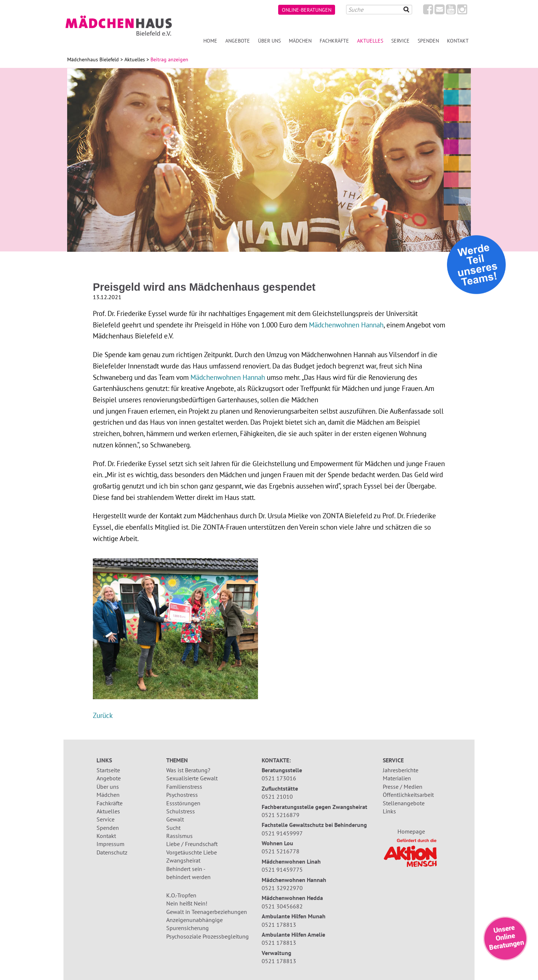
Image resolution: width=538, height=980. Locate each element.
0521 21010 (277, 796)
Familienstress (184, 787)
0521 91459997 (282, 833)
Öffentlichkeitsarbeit (408, 795)
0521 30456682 (282, 906)
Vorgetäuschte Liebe (192, 852)
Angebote (238, 41)
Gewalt (175, 819)
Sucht (173, 828)
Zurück (103, 715)
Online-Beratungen (307, 10)
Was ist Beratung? (188, 770)
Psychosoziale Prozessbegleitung (208, 936)
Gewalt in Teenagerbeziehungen (207, 912)
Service (400, 41)
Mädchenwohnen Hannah (346, 325)
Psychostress (182, 795)
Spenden (428, 41)
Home (210, 41)
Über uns (269, 41)
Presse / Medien (403, 787)
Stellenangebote (404, 803)
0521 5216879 (281, 815)
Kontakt (458, 41)
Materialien (397, 778)
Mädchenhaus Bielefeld (93, 59)
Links (389, 811)
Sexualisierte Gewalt (192, 778)
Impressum (110, 844)
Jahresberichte (401, 770)
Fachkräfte (334, 41)
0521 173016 (279, 778)
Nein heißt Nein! (187, 903)
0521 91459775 (282, 870)
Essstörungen (183, 803)
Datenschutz (112, 852)
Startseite (108, 770)
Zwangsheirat (183, 860)
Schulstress (181, 811)
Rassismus (179, 836)
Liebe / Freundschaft (192, 844)
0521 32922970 (282, 888)
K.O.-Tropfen (181, 895)
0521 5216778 (281, 851)
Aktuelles (370, 41)
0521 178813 (279, 925)
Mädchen (300, 41)
